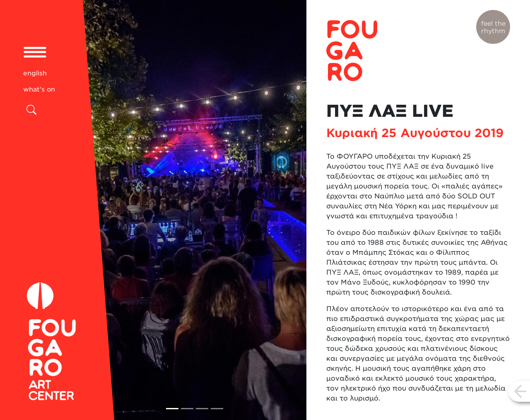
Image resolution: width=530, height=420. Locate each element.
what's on (39, 89)
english (35, 73)
